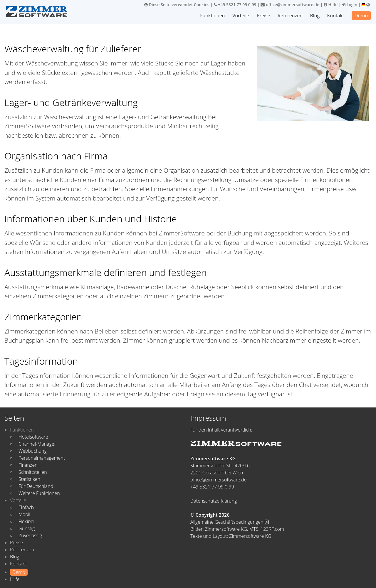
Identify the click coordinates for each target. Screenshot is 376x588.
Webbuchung (33, 451)
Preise (263, 16)
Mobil (24, 514)
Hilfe (331, 5)
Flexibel (26, 521)
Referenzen (290, 16)
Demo (361, 16)
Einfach (26, 507)
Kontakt (336, 16)
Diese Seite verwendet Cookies (177, 5)
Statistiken (29, 479)
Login (350, 5)
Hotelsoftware (33, 437)
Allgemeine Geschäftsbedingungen (230, 522)
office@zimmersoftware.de (290, 5)
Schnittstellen (33, 472)
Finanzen (28, 465)
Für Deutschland (36, 486)
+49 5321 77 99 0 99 (235, 5)
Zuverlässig (30, 535)
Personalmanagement (42, 458)
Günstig (27, 528)
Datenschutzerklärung (214, 501)
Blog (315, 16)
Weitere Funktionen (39, 493)
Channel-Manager (37, 444)
